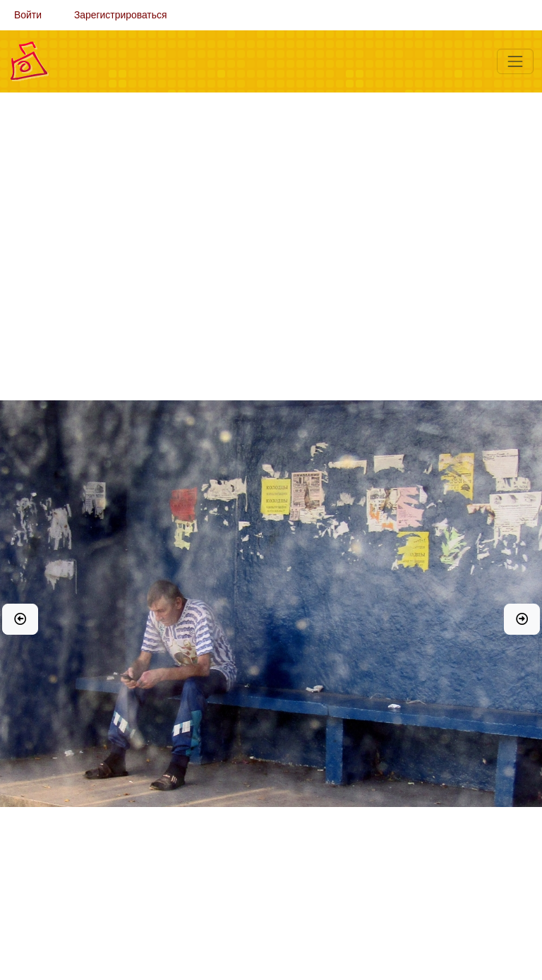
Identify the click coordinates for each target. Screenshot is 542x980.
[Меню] (515, 61)
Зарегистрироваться (121, 15)
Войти (28, 15)
